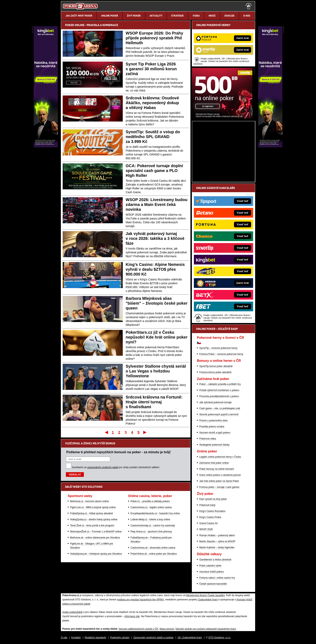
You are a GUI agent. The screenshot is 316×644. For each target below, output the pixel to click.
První (106, 432)
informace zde (132, 616)
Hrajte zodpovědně (72, 612)
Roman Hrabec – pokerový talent (217, 535)
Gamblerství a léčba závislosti (215, 560)
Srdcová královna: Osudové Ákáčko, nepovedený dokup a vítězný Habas (152, 103)
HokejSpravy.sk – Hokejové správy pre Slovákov (96, 554)
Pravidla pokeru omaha (212, 427)
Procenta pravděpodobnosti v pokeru (219, 396)
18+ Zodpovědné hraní (190, 638)
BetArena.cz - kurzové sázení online (89, 501)
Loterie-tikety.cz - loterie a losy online (150, 519)
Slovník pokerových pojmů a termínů (219, 414)
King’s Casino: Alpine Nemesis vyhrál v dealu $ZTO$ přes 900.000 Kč (155, 269)
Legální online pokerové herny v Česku (220, 457)
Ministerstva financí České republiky (205, 595)
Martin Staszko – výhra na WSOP (217, 541)
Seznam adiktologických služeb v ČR (138, 629)
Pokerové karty (207, 505)
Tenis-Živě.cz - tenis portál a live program (92, 525)
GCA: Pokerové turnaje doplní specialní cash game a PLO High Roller (154, 171)
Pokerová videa (208, 439)
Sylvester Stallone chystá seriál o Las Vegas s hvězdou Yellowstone (156, 371)
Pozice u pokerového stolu (214, 421)
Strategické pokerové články (214, 445)
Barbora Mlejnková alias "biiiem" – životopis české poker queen (157, 303)
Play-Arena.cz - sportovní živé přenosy (151, 532)
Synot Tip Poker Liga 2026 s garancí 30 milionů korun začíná (151, 69)
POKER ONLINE (75, 25)
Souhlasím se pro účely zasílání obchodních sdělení (116, 467)
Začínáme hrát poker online (214, 463)
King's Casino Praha (210, 517)
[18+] (249, 6)
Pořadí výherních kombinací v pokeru (219, 390)
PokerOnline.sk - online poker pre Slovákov (154, 554)
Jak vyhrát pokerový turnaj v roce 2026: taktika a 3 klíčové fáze (155, 238)
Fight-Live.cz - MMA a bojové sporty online (93, 507)
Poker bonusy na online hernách (217, 469)
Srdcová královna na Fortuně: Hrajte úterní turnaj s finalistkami (154, 402)
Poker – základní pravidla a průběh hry (220, 384)
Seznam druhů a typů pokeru (215, 433)
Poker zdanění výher (210, 566)
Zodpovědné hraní (208, 600)
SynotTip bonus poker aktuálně (216, 366)
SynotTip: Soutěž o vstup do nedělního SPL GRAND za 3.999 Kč (153, 137)
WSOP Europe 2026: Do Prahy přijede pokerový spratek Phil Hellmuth (154, 38)
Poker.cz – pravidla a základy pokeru (150, 501)
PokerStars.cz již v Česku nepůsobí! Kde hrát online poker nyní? (157, 337)
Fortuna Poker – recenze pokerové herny (221, 354)
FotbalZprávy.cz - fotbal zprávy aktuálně (91, 513)
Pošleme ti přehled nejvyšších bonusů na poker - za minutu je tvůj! (118, 452)
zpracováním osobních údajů (103, 467)
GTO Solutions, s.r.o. (220, 638)
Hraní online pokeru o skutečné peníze (220, 475)
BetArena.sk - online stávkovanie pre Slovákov (95, 538)
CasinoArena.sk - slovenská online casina (153, 548)
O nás (64, 638)
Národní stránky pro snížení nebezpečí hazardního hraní (206, 629)
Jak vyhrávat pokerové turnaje (215, 402)
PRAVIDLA (93, 25)
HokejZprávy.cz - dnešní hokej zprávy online (94, 519)
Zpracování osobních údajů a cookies (153, 638)
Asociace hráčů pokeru (212, 572)
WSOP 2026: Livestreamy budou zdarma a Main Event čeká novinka (157, 205)
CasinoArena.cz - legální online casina (151, 507)
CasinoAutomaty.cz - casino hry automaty (153, 525)
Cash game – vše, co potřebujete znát (220, 408)
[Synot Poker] (222, 117)
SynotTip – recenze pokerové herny (218, 348)
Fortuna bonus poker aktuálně (215, 372)
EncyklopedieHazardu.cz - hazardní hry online (155, 513)
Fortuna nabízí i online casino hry (217, 578)
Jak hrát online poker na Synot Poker (219, 481)
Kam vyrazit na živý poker (213, 499)
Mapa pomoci (167, 629)
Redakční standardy (95, 638)
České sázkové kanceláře (213, 584)
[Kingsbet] (270, 146)
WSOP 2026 (206, 529)
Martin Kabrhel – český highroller (217, 548)
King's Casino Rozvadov (212, 511)
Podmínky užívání (120, 638)
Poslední (145, 432)
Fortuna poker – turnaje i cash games (219, 487)
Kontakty (76, 638)
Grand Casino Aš (208, 523)
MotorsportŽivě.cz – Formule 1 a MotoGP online (96, 532)
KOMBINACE (110, 25)
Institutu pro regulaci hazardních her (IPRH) (141, 600)
